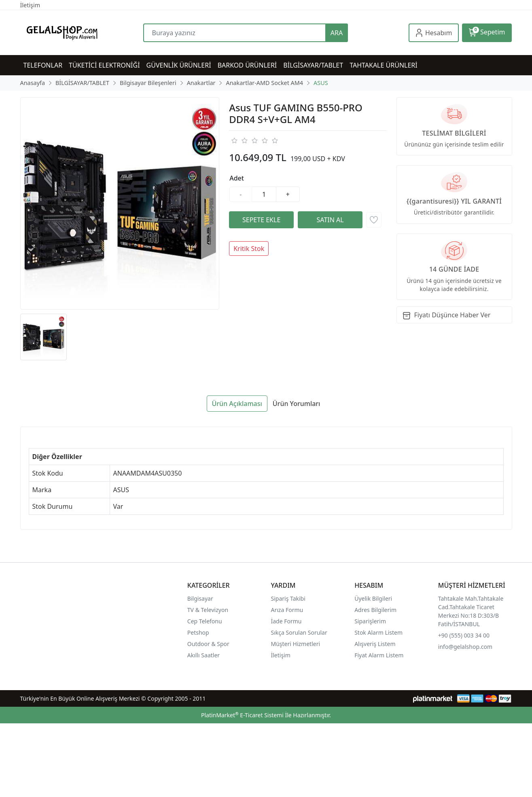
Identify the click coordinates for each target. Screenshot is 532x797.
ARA (337, 33)
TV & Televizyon (208, 610)
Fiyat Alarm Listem (379, 655)
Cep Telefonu (205, 621)
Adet (237, 178)
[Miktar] (264, 194)
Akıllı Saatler (203, 655)
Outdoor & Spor (208, 644)
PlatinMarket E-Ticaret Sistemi (242, 715)
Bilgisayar (200, 598)
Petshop (198, 632)
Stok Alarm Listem (378, 632)
